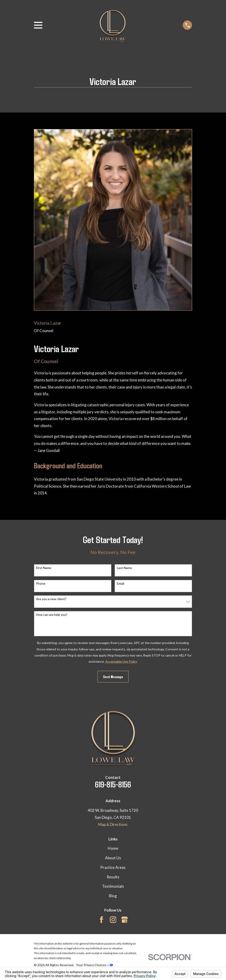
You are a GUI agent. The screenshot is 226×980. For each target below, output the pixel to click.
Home (113, 848)
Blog (113, 896)
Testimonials (113, 886)
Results (113, 877)
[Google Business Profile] (125, 920)
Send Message (113, 677)
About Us (113, 858)
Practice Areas (113, 867)
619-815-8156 (113, 784)
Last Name (124, 568)
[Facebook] (101, 920)
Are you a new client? (51, 599)
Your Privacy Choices (95, 965)
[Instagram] (113, 920)
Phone (41, 584)
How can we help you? (52, 615)
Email (121, 584)
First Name (44, 568)
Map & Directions (113, 824)
